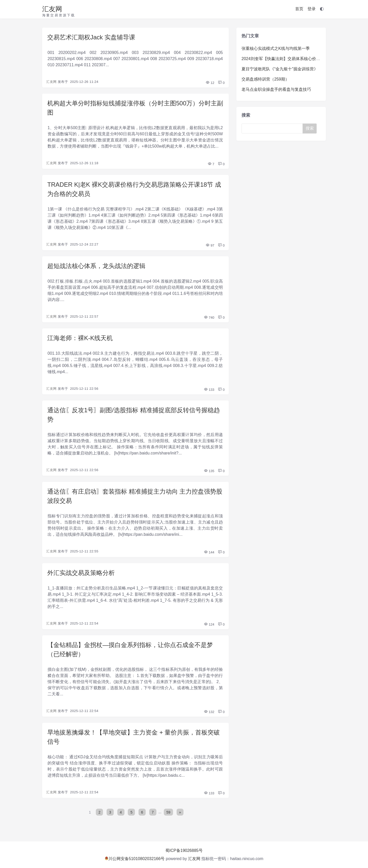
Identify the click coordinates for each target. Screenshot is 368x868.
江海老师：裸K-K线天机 (80, 338)
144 (209, 552)
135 (209, 471)
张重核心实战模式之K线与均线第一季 (276, 48)
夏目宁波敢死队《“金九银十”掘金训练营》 (280, 69)
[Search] (273, 129)
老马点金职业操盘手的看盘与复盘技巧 (276, 89)
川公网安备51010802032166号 (135, 859)
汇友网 (52, 9)
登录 (312, 9)
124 (209, 624)
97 (210, 245)
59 (168, 812)
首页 (299, 9)
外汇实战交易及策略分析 (81, 573)
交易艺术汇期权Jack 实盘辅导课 (91, 37)
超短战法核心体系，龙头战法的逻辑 (96, 266)
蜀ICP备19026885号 (184, 850)
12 (210, 83)
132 (209, 712)
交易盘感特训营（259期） (265, 79)
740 (209, 318)
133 (209, 390)
